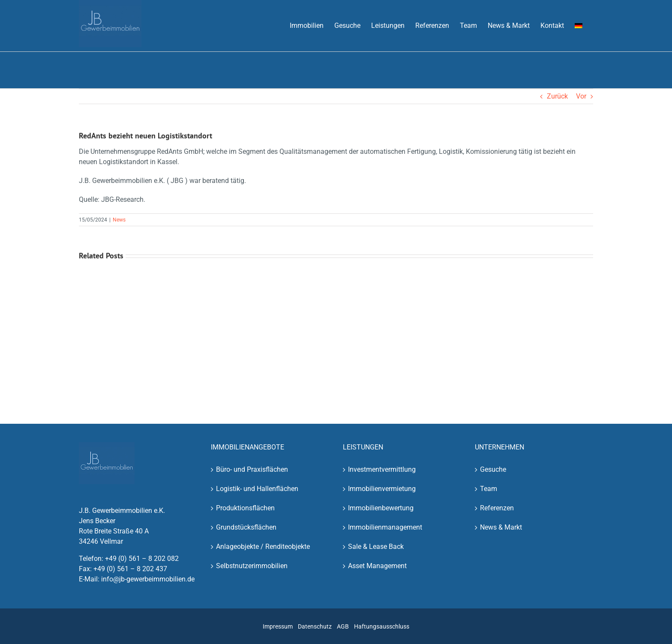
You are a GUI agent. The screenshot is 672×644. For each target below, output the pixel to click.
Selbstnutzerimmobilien (252, 566)
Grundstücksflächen (246, 527)
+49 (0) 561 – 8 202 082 (142, 559)
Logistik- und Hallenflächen (257, 489)
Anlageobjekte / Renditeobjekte (263, 547)
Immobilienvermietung (382, 489)
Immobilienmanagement (385, 527)
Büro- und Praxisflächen (252, 469)
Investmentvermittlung (382, 469)
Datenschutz (315, 626)
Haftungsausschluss (382, 626)
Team (489, 489)
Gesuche (493, 469)
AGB (343, 626)
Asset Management (377, 566)
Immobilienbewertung (381, 508)
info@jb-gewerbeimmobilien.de (148, 579)
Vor (581, 96)
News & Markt (501, 527)
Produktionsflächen (245, 508)
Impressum (278, 626)
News (119, 220)
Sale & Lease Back (376, 547)
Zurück (557, 96)
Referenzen (497, 508)
